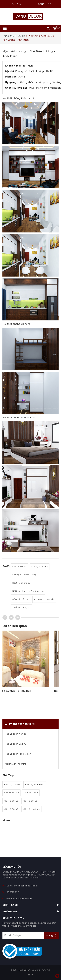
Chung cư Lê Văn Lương (24, 575)
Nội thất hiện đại (21, 599)
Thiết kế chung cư (21, 607)
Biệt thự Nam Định (35, 784)
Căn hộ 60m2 (19, 566)
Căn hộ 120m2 (11, 793)
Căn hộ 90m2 (11, 809)
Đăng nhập (44, 4)
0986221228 (13, 892)
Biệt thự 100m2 (12, 784)
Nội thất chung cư (21, 583)
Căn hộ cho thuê (31, 809)
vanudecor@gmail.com (19, 899)
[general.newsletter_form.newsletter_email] (30, 935)
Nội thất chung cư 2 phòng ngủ (28, 591)
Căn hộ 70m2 (11, 801)
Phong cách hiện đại (44, 599)
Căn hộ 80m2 (30, 801)
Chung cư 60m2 (40, 566)
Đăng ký (17, 4)
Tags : (6, 569)
